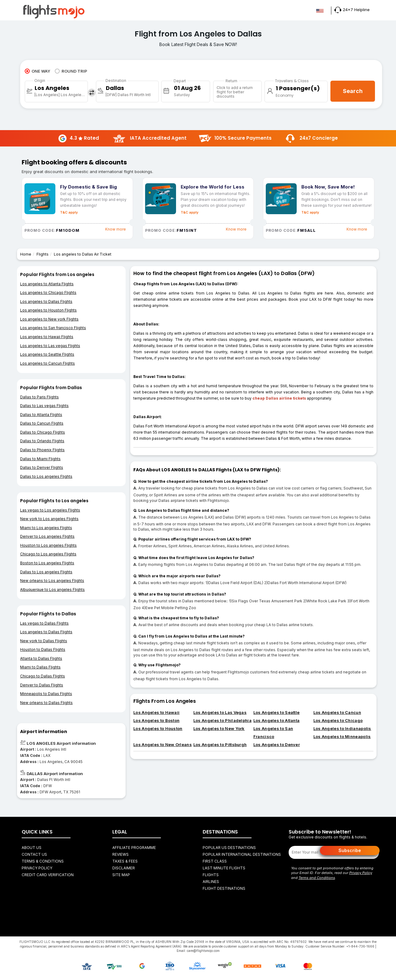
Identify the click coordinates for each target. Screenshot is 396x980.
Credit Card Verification (48, 875)
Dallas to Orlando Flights (42, 441)
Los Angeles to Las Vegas (220, 712)
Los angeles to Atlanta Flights (47, 284)
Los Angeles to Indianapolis (342, 728)
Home (26, 254)
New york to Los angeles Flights (49, 519)
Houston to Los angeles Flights (48, 545)
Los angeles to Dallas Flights (46, 301)
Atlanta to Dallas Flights (41, 658)
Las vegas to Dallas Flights (44, 623)
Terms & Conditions (43, 861)
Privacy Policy (37, 868)
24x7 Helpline (352, 10)
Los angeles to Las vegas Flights (50, 346)
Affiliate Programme (134, 848)
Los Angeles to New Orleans (163, 745)
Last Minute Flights (224, 868)
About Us (32, 848)
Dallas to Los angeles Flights (46, 476)
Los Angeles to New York (219, 728)
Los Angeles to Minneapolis (342, 736)
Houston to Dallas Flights (43, 649)
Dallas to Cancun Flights (42, 423)
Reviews (121, 854)
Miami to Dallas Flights (40, 667)
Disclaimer (124, 868)
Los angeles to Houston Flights (48, 310)
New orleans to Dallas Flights (46, 703)
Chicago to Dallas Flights (43, 676)
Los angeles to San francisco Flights (53, 328)
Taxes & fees (125, 861)
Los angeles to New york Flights (49, 319)
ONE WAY (37, 71)
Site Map (121, 875)
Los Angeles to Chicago (338, 720)
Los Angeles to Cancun (337, 712)
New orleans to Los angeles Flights (52, 581)
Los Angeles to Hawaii (156, 712)
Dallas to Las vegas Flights (44, 406)
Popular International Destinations (242, 854)
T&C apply (69, 212)
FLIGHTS (211, 875)
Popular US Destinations (229, 848)
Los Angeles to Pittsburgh (220, 745)
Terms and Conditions (317, 878)
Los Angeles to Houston (158, 728)
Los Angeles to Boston (156, 720)
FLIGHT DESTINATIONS (224, 888)
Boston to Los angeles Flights (47, 563)
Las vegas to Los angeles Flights (50, 510)
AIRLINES (211, 882)
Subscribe (350, 850)
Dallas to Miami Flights (40, 459)
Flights (43, 254)
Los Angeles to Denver (277, 745)
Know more (116, 229)
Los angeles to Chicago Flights (48, 293)
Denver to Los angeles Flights (47, 536)
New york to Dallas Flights (44, 641)
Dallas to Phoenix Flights (42, 450)
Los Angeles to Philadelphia (222, 720)
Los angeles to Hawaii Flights (47, 337)
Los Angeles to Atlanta (277, 720)
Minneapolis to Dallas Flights (46, 694)
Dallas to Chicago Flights (43, 432)
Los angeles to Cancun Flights (47, 363)
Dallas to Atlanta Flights (41, 415)
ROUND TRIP (71, 71)
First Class (215, 861)
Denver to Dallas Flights (42, 685)
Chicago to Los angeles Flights (48, 554)
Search (353, 91)
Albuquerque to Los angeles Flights (52, 590)
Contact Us (34, 854)
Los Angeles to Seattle (277, 712)
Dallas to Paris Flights (39, 397)
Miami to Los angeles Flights (46, 528)
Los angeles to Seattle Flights (47, 354)
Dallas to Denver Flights (42, 467)
